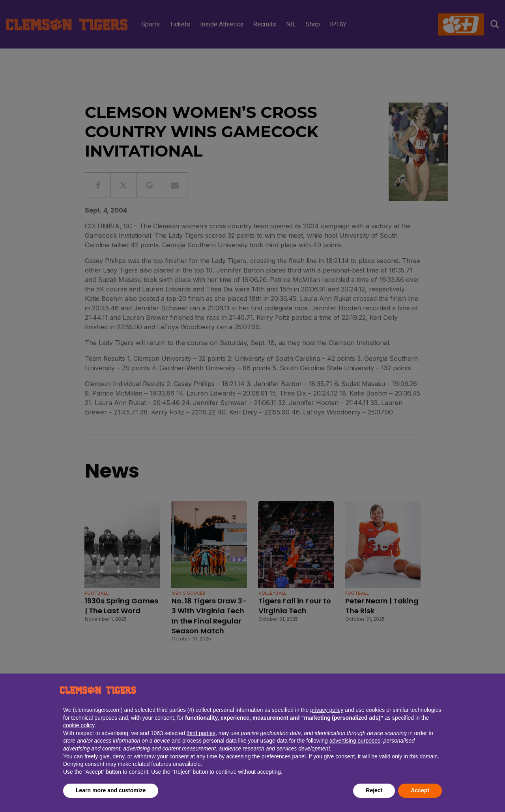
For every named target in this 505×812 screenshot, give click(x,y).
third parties (201, 733)
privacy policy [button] (327, 710)
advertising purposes (355, 741)
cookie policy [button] (79, 725)
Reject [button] (374, 790)
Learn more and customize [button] (111, 790)
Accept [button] (420, 790)
